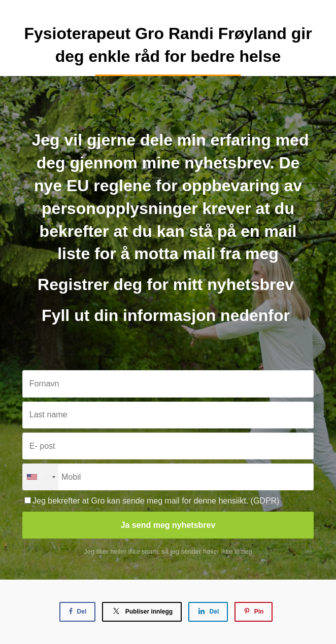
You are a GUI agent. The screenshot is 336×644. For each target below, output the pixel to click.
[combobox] (41, 477)
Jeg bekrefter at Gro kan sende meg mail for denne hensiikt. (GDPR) (152, 501)
